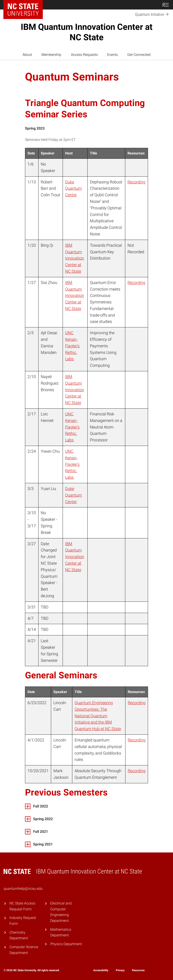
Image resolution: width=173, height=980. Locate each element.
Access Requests (84, 55)
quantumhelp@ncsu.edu (23, 889)
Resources (138, 970)
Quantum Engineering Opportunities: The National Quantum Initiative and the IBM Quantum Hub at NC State (98, 716)
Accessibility (101, 970)
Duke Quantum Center (73, 188)
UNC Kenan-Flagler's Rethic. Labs (72, 346)
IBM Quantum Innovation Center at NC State (87, 32)
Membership (51, 55)
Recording (136, 182)
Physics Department (66, 944)
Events (113, 55)
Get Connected (139, 55)
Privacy (120, 970)
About (27, 55)
